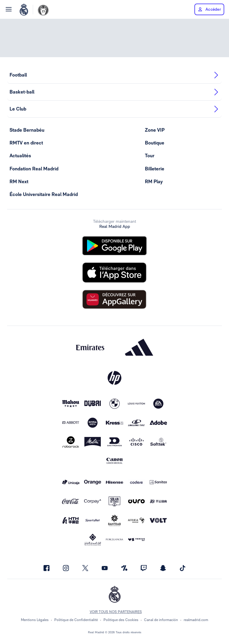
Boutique (155, 143)
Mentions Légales (35, 620)
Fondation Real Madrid (34, 169)
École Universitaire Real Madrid (44, 194)
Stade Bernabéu (27, 130)
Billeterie (155, 169)
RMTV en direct (26, 143)
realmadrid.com (196, 620)
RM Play (154, 182)
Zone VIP (155, 130)
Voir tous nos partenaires (116, 612)
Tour (150, 156)
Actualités (20, 156)
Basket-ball (114, 92)
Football (114, 75)
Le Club (114, 109)
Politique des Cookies (121, 620)
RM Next (19, 182)
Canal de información (161, 620)
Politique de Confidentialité (76, 620)
